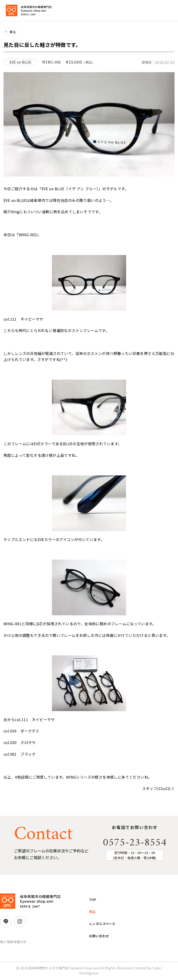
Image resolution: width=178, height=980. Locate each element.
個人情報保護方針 (13, 943)
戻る (13, 32)
